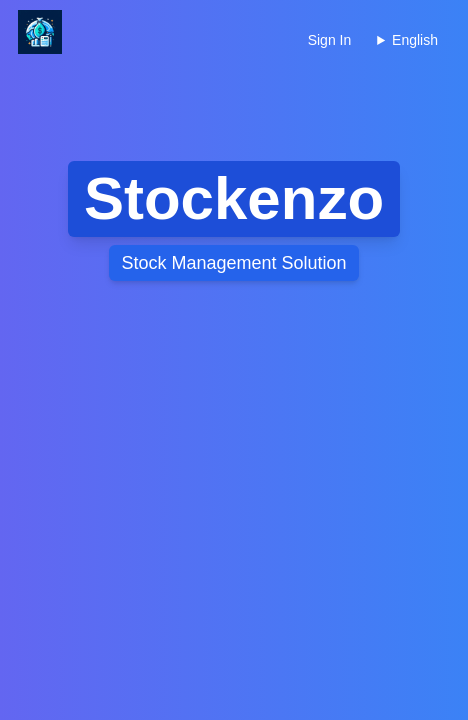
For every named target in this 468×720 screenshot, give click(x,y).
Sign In (330, 40)
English (415, 40)
